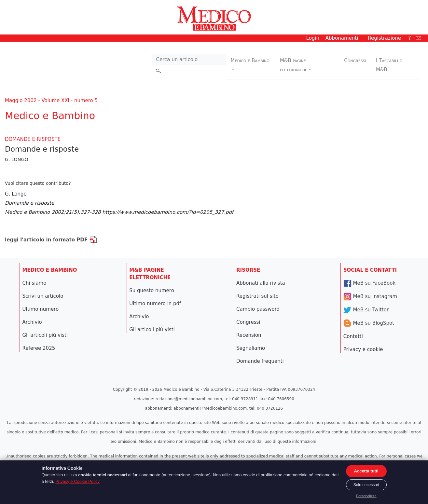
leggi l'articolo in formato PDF (51, 240)
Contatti (353, 336)
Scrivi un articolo (43, 296)
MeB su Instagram (370, 296)
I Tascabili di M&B (390, 65)
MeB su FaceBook (369, 283)
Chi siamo (35, 283)
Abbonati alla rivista (261, 283)
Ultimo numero (41, 309)
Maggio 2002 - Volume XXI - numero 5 (51, 101)
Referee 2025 (39, 348)
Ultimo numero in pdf (155, 304)
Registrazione (384, 38)
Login (313, 38)
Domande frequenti (260, 361)
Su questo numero (152, 291)
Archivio (32, 322)
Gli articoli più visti (45, 335)
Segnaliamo (251, 348)
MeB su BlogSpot (369, 323)
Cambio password (258, 309)
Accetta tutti (366, 471)
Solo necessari (366, 485)
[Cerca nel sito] (189, 60)
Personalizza (366, 496)
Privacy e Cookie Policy (77, 481)
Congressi (355, 61)
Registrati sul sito (257, 296)
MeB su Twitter (366, 310)
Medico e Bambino (250, 61)
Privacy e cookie (363, 349)
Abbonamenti (342, 38)
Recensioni (249, 335)
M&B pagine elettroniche (294, 65)
